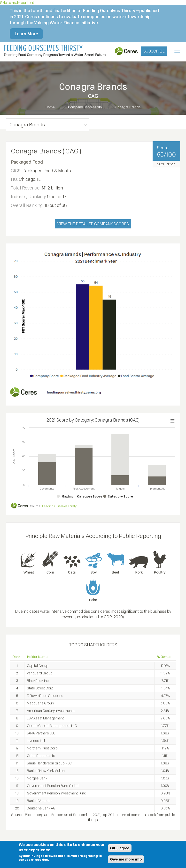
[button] (48, 125)
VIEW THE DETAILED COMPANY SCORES (93, 224)
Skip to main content (17, 2)
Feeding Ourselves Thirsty (59, 506)
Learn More (26, 34)
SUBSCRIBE (154, 51)
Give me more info (126, 859)
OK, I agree (120, 848)
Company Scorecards (85, 107)
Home (50, 107)
